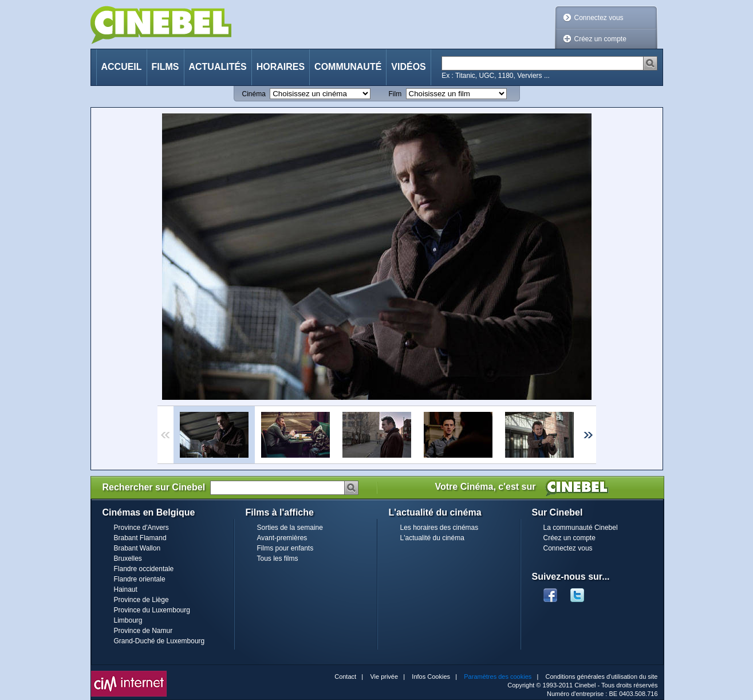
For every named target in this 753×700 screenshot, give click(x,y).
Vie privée (384, 677)
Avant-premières (282, 538)
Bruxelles (128, 559)
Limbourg (128, 620)
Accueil (122, 67)
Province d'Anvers (141, 528)
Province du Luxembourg (152, 610)
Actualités (218, 67)
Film (395, 94)
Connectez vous (599, 18)
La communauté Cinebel (581, 528)
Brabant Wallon (137, 548)
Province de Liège (141, 600)
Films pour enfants (285, 548)
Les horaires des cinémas (439, 528)
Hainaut (126, 589)
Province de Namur (143, 631)
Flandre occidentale (144, 569)
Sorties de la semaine (290, 528)
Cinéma (254, 94)
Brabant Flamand (140, 538)
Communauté (348, 67)
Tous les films (278, 559)
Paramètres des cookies (498, 677)
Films (165, 67)
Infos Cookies (431, 677)
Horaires (281, 67)
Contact (345, 677)
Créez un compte (600, 39)
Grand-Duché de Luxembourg (159, 641)
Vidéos (408, 67)
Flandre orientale (140, 579)
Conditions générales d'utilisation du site (602, 677)
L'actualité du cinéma (432, 538)
